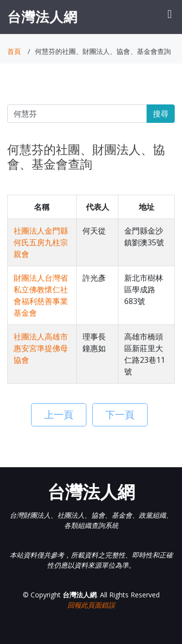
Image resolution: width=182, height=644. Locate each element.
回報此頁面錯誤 (91, 605)
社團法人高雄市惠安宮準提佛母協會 (41, 348)
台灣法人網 (42, 17)
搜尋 (161, 114)
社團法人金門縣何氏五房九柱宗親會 (41, 242)
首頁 (14, 51)
